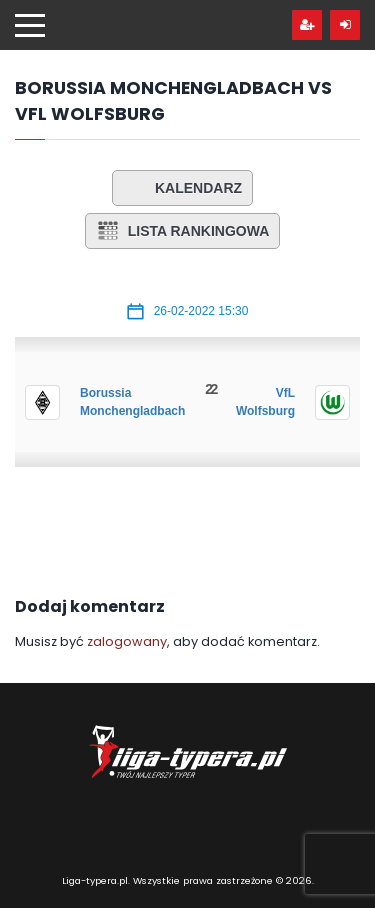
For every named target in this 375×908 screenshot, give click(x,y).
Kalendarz (182, 188)
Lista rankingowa (183, 231)
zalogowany (127, 641)
